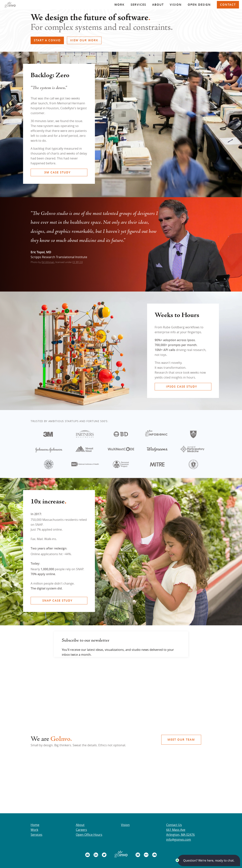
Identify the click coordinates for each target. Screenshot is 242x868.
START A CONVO (47, 40)
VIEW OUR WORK (84, 40)
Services (138, 5)
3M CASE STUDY (57, 172)
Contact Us (174, 825)
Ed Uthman (48, 262)
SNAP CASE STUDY (57, 601)
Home (35, 825)
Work (119, 5)
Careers (81, 830)
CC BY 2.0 (78, 262)
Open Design (199, 5)
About (158, 5)
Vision (176, 5)
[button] (209, 860)
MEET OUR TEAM (181, 740)
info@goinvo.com (179, 840)
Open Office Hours (89, 835)
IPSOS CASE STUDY (182, 387)
